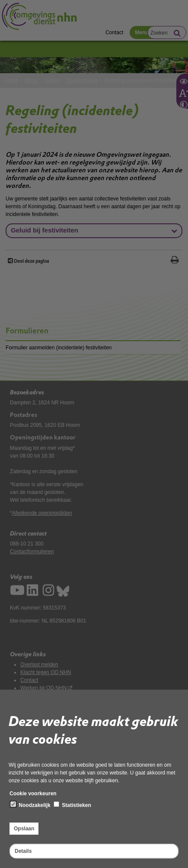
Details (23, 851)
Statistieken (72, 805)
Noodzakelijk (30, 805)
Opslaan (24, 829)
